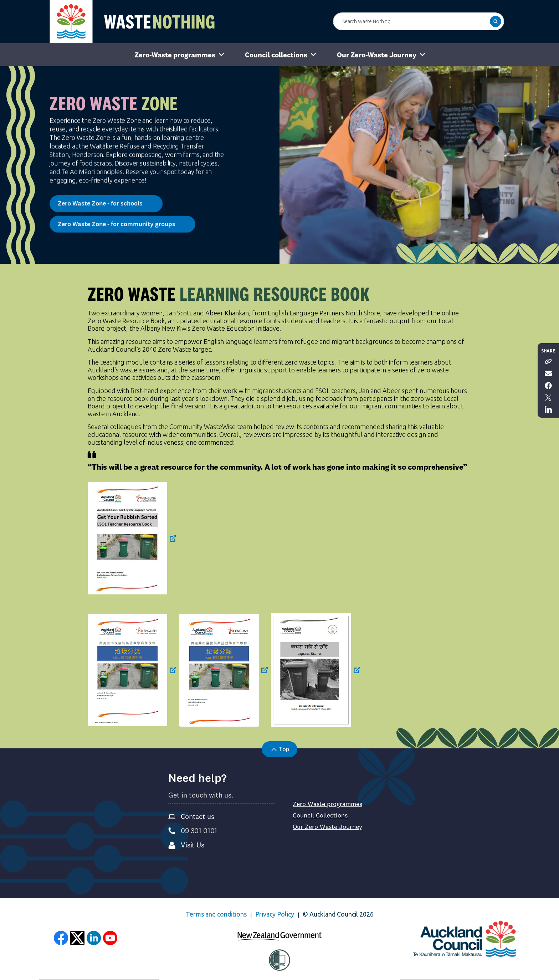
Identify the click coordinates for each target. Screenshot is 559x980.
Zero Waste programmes (327, 804)
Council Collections (320, 815)
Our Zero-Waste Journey (377, 55)
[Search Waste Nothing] (419, 21)
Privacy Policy (275, 914)
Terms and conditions (216, 914)
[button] (496, 21)
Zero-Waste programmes (175, 55)
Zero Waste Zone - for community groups (122, 219)
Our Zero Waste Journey (327, 827)
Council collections (276, 55)
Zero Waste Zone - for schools (106, 198)
